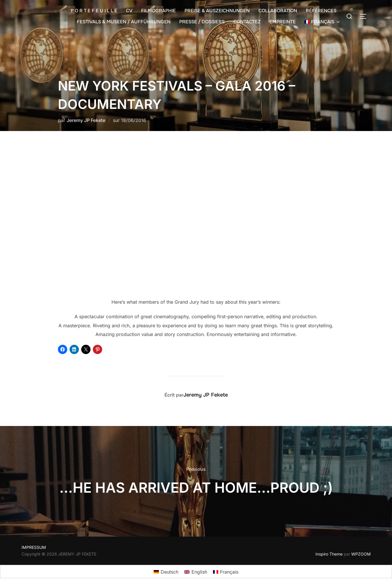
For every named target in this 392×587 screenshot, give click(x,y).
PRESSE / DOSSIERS (202, 22)
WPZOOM (361, 554)
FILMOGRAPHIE (158, 11)
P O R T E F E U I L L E (94, 11)
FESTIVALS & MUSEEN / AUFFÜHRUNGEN (124, 22)
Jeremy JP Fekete (86, 120)
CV (129, 11)
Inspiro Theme (329, 554)
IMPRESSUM (34, 547)
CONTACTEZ (247, 22)
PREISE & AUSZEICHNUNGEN (217, 11)
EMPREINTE (283, 22)
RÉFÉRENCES (321, 11)
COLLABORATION (278, 11)
